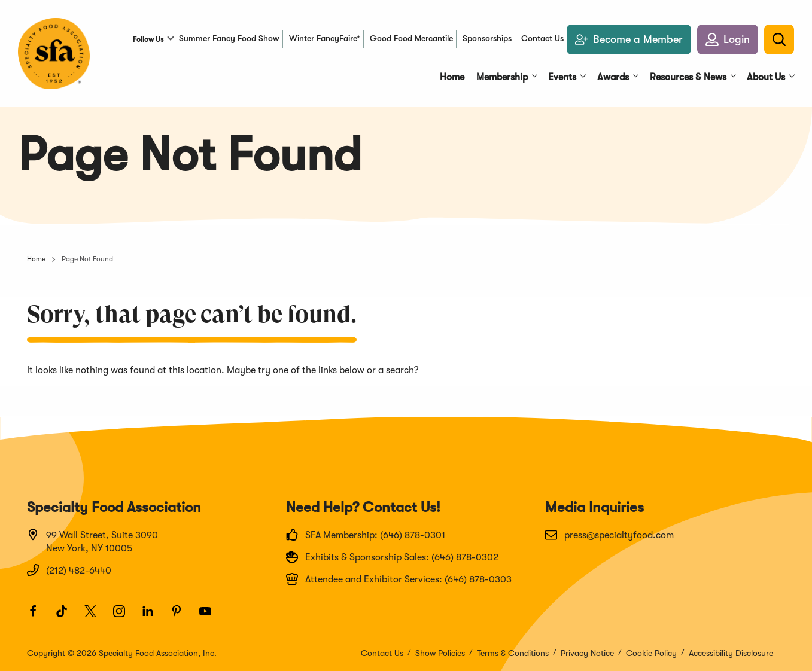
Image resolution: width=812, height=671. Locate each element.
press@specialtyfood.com (609, 535)
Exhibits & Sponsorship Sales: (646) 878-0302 (392, 557)
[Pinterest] (182, 617)
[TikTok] (67, 617)
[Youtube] (211, 617)
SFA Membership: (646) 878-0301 (366, 535)
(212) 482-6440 (69, 570)
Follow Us (148, 39)
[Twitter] (96, 617)
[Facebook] (38, 617)
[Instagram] (124, 617)
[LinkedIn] (153, 617)
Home (36, 259)
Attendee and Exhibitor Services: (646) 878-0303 (399, 579)
